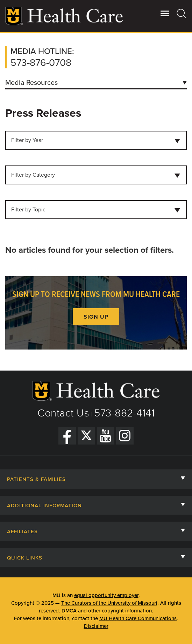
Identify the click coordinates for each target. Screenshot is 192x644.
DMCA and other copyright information (107, 611)
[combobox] (96, 140)
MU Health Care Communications (138, 618)
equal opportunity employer (106, 595)
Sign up (96, 317)
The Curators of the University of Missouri (109, 603)
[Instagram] (125, 436)
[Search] (182, 13)
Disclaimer (96, 626)
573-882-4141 (124, 413)
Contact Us (63, 413)
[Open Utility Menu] (165, 13)
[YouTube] (106, 436)
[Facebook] (67, 436)
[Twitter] (86, 436)
